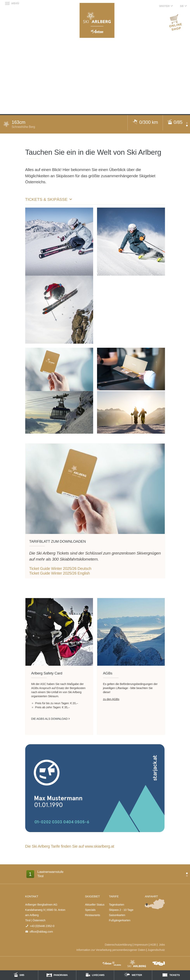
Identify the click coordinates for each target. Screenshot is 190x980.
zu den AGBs (111, 699)
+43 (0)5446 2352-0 (42, 926)
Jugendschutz (156, 950)
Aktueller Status (95, 904)
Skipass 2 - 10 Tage (121, 910)
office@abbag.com (41, 932)
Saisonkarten (117, 915)
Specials (90, 910)
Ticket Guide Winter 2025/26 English (60, 573)
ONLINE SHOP (176, 24)
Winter (166, 6)
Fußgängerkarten (120, 920)
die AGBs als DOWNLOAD (49, 719)
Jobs (162, 945)
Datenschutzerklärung (118, 945)
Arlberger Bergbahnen (97, 20)
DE (183, 6)
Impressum (141, 945)
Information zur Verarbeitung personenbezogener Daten (111, 950)
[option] (95, 876)
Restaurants (93, 915)
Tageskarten (116, 904)
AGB (153, 945)
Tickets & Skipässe (49, 199)
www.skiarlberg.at (99, 846)
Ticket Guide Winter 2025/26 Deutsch (60, 569)
